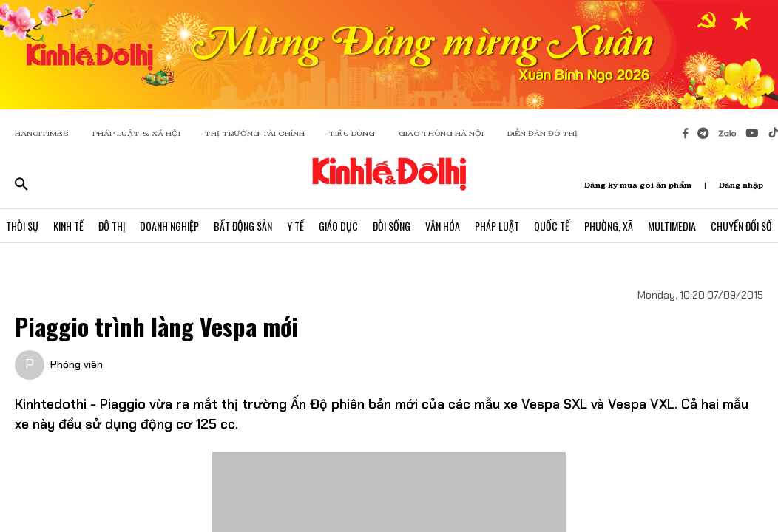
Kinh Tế (68, 226)
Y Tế (295, 226)
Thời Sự (22, 226)
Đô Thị (112, 226)
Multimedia (672, 226)
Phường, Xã (609, 226)
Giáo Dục (338, 226)
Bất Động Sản (243, 226)
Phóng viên (77, 364)
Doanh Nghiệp (169, 226)
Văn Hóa (443, 226)
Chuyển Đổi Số (741, 226)
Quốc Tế (552, 226)
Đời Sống (392, 226)
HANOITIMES (42, 133)
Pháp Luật (497, 226)
